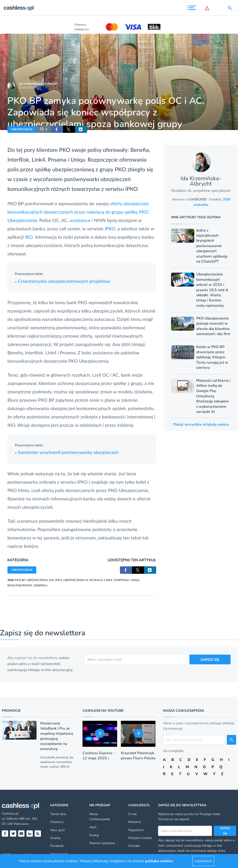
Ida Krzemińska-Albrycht (38, 84)
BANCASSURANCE (20, 585)
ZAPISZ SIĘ (210, 659)
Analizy (55, 838)
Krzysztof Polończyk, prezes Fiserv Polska (138, 756)
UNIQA (135, 580)
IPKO (59, 580)
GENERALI (41, 585)
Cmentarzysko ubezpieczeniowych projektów (63, 281)
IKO (29, 237)
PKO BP (20, 580)
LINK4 (108, 580)
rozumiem (203, 861)
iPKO (132, 189)
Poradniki (57, 846)
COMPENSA (121, 580)
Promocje (11, 711)
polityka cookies (159, 861)
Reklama (134, 822)
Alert (93, 827)
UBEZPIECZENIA (22, 129)
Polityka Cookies (140, 838)
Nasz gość (58, 830)
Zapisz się (225, 831)
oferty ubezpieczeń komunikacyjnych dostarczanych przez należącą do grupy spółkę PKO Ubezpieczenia (78, 212)
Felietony (57, 822)
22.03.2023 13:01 (30, 88)
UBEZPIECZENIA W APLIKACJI (83, 580)
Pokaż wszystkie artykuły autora (201, 424)
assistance (80, 220)
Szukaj (94, 835)
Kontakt (134, 846)
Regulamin (136, 830)
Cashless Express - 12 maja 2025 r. (99, 756)
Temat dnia (58, 814)
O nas (133, 814)
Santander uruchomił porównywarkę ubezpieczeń (67, 452)
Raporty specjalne (102, 843)
